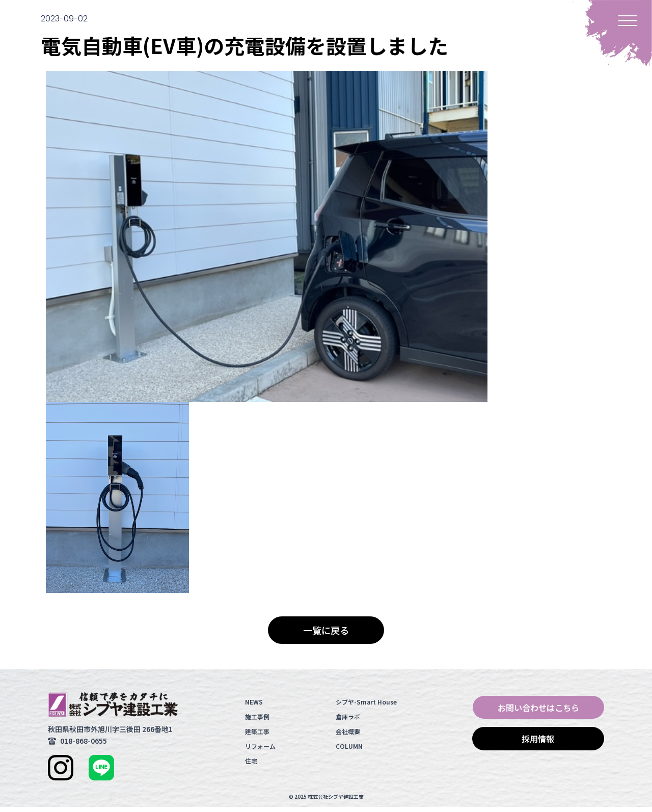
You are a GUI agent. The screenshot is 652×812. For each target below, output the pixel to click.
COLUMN (349, 751)
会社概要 (348, 736)
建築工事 (257, 736)
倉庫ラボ (348, 722)
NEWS (254, 707)
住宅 (251, 766)
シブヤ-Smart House (366, 707)
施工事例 (257, 722)
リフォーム (260, 751)
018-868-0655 (84, 746)
